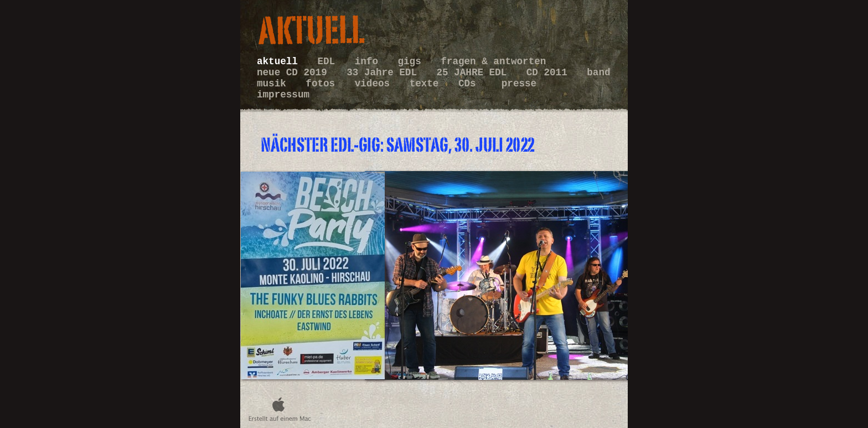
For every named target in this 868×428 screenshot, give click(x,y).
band (598, 73)
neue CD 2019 (295, 73)
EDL (329, 61)
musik (274, 84)
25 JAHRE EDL (475, 73)
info (370, 61)
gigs (413, 61)
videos (375, 84)
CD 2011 (550, 73)
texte (427, 84)
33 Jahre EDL (384, 73)
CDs (473, 84)
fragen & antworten (493, 61)
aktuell (280, 61)
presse (519, 84)
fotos (323, 84)
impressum (283, 95)
